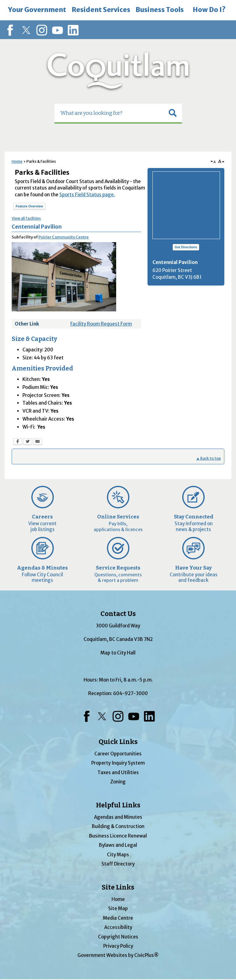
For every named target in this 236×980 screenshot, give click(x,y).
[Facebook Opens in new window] (18, 442)
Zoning (118, 782)
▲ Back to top (208, 458)
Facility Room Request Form (101, 324)
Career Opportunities (118, 754)
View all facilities (26, 218)
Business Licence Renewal (118, 836)
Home (17, 161)
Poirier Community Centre (64, 237)
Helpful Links (118, 805)
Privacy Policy (118, 946)
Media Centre (118, 918)
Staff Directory (118, 864)
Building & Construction (118, 826)
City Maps (118, 855)
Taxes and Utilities (118, 772)
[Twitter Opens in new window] (28, 442)
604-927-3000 (130, 693)
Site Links (118, 887)
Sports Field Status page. (87, 195)
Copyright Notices (118, 937)
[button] (173, 113)
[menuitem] (37, 10)
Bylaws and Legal (118, 845)
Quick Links (118, 742)
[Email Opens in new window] (37, 442)
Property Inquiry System (118, 763)
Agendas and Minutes (118, 817)
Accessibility (118, 927)
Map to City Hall (118, 653)
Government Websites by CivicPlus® (118, 955)
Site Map (118, 908)
